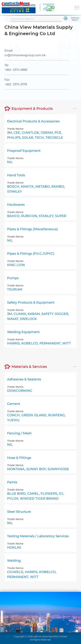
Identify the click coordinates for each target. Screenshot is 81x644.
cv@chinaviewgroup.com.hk (25, 55)
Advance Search (75, 19)
